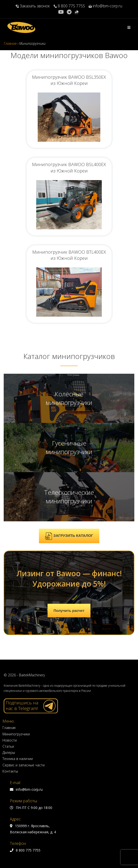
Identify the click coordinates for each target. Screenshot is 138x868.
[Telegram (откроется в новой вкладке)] (69, 12)
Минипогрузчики (16, 734)
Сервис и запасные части (24, 765)
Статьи (8, 746)
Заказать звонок (33, 6)
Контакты (10, 771)
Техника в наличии (18, 759)
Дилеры (9, 752)
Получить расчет (69, 611)
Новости (10, 740)
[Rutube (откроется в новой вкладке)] (76, 12)
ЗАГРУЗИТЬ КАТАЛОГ (69, 536)
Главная (9, 728)
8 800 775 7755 (69, 6)
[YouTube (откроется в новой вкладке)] (62, 12)
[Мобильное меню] (129, 27)
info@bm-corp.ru (105, 6)
